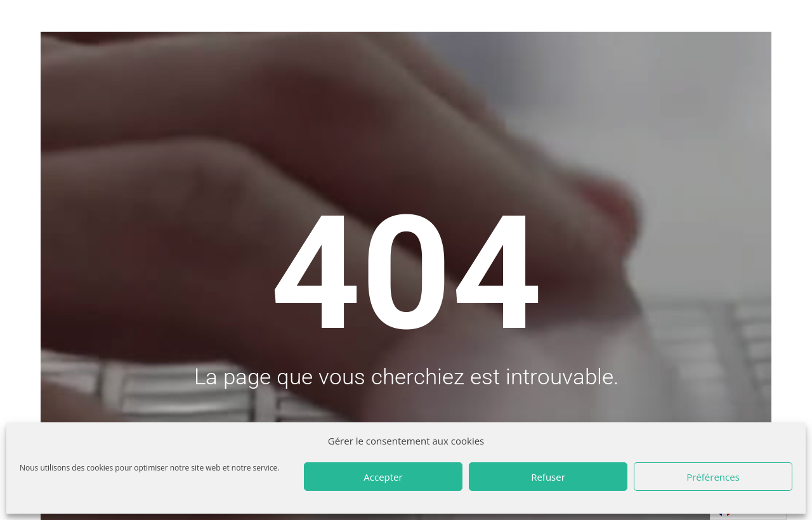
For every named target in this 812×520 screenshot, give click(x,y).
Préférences (713, 477)
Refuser (548, 477)
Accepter (383, 477)
